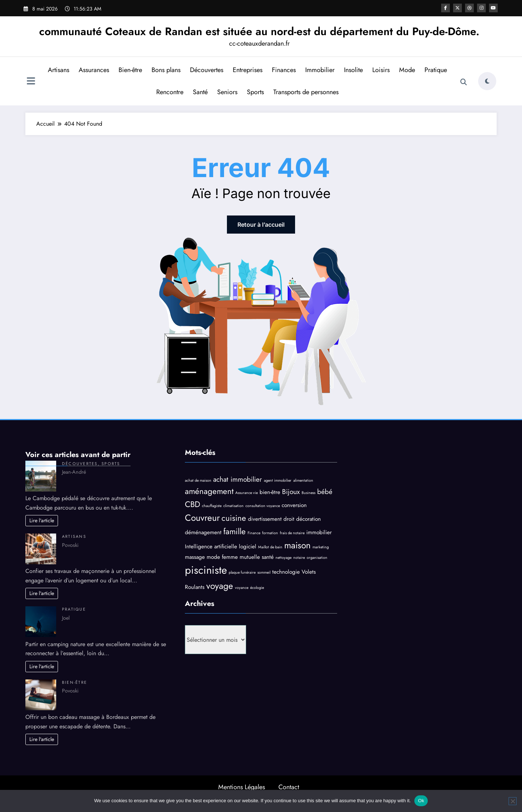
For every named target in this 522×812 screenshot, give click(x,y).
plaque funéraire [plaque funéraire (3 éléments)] (242, 572)
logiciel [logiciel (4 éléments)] (248, 547)
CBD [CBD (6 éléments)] (192, 504)
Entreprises (248, 70)
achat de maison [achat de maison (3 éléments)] (198, 480)
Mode (407, 70)
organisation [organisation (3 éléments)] (317, 558)
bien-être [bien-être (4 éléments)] (270, 492)
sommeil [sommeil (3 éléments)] (264, 572)
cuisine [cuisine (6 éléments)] (234, 518)
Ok (421, 801)
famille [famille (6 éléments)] (235, 531)
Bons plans (166, 70)
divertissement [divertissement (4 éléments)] (265, 519)
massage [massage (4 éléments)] (195, 557)
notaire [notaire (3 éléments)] (299, 558)
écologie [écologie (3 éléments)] (257, 588)
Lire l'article (42, 520)
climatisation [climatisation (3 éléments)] (233, 506)
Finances (284, 70)
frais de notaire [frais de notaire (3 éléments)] (292, 533)
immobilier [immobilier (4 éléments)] (319, 532)
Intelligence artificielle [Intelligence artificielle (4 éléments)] (211, 547)
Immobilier (320, 70)
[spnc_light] (487, 81)
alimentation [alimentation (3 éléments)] (303, 480)
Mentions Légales (242, 787)
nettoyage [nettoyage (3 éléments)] (283, 558)
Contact (289, 787)
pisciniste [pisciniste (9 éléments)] (206, 570)
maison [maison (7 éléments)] (297, 545)
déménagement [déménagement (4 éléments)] (203, 532)
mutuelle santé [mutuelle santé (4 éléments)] (257, 557)
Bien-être (130, 70)
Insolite (353, 70)
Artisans (59, 70)
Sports (255, 92)
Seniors (227, 92)
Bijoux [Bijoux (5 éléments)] (291, 492)
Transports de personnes (306, 92)
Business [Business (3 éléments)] (308, 493)
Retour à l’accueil (261, 225)
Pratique (436, 70)
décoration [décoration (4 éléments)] (308, 519)
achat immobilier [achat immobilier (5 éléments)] (238, 479)
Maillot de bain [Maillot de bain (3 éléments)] (270, 547)
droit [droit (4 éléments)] (289, 519)
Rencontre (170, 92)
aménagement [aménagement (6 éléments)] (209, 491)
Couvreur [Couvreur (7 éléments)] (202, 518)
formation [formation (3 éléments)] (270, 533)
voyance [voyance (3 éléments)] (242, 588)
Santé (200, 92)
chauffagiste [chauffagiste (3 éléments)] (212, 506)
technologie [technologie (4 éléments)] (286, 572)
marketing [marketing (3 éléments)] (321, 547)
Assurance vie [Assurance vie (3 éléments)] (246, 493)
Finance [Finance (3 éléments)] (254, 533)
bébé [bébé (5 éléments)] (325, 492)
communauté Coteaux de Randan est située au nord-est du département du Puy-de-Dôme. (259, 31)
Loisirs (381, 70)
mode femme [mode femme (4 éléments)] (222, 557)
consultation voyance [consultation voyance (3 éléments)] (263, 506)
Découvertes (207, 70)
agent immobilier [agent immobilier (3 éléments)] (278, 480)
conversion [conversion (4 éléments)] (294, 505)
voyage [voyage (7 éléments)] (220, 586)
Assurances (94, 70)
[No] (513, 801)
